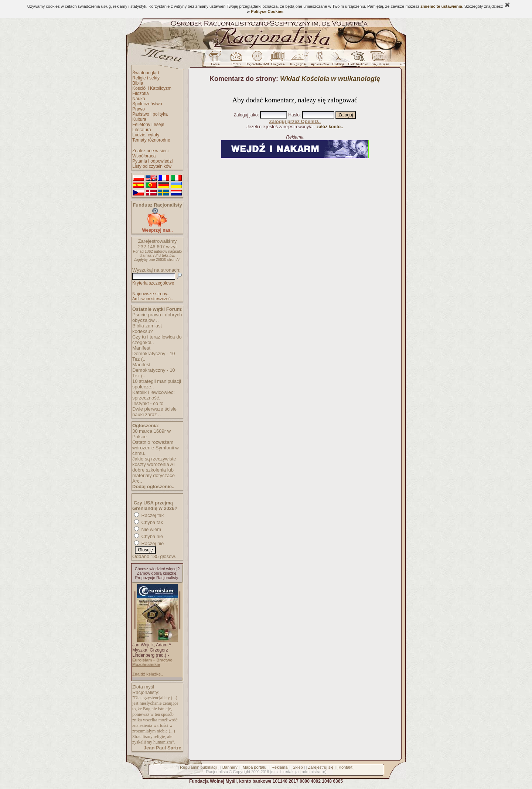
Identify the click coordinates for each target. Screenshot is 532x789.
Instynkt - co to (148, 403)
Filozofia (141, 93)
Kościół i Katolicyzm (152, 88)
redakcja (291, 772)
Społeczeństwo (147, 104)
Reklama (279, 767)
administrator (314, 772)
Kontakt (346, 767)
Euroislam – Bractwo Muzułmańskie (152, 662)
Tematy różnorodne (151, 140)
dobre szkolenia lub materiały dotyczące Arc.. (154, 475)
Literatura (142, 130)
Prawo (139, 109)
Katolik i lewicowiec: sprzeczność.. (154, 395)
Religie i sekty (146, 78)
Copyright (241, 772)
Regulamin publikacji (199, 767)
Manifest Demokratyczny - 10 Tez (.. (154, 353)
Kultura (139, 119)
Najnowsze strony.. (151, 294)
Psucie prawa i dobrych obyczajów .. (157, 317)
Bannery (230, 767)
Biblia (138, 83)
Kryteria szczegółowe (153, 283)
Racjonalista (217, 772)
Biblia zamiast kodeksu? (147, 329)
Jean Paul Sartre (163, 748)
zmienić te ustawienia (441, 6)
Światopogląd (146, 73)
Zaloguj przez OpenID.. (295, 121)
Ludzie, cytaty (146, 135)
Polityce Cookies (267, 11)
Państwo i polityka (150, 114)
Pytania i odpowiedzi (152, 161)
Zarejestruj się (321, 767)
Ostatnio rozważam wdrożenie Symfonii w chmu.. (156, 448)
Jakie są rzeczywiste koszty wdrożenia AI (154, 462)
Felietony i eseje (148, 125)
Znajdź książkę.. (148, 674)
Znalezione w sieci (150, 151)
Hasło (294, 115)
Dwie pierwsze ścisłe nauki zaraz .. (154, 412)
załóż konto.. (330, 127)
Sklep (298, 767)
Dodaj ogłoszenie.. (153, 487)
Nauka (139, 99)
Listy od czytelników (152, 166)
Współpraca (144, 156)
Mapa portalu (255, 767)
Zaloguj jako (246, 115)
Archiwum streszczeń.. (153, 299)
